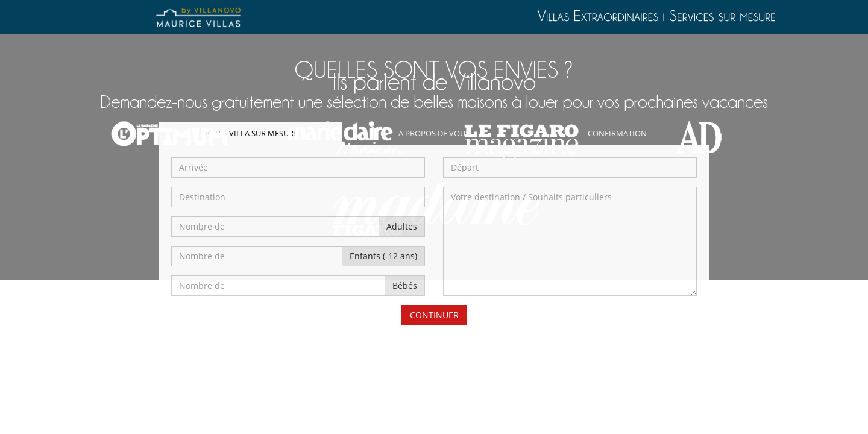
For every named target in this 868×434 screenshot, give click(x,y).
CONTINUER (434, 315)
